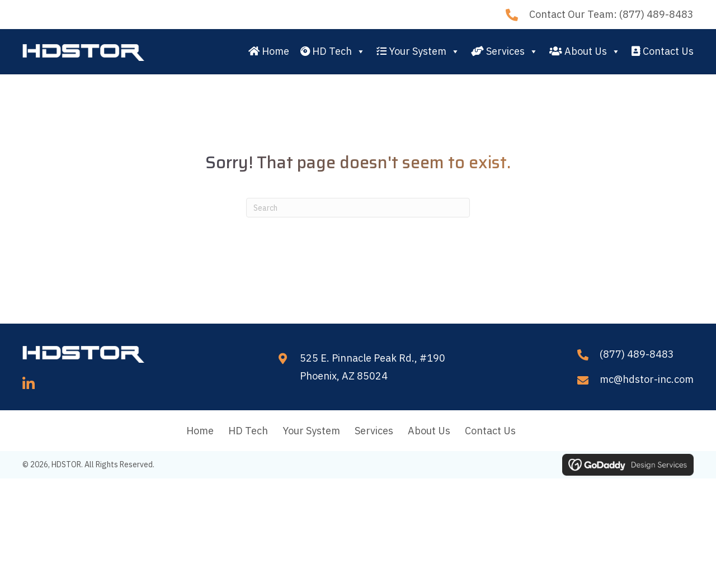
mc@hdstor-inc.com (647, 379)
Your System (418, 51)
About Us (585, 51)
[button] (29, 384)
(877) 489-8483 (656, 14)
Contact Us (663, 51)
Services (505, 51)
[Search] (358, 208)
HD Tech (333, 51)
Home (269, 51)
